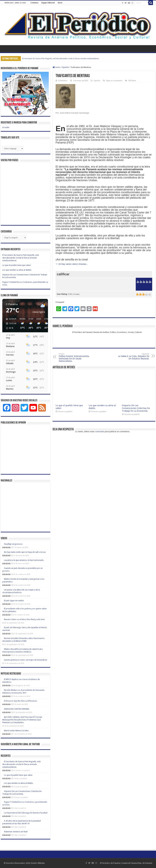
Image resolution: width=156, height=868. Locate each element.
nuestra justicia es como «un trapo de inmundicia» (26, 660)
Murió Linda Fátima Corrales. (16, 731)
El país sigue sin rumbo (14, 601)
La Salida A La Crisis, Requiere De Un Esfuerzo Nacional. (134, 356)
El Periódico (63, 81)
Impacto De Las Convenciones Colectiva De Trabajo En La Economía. (136, 408)
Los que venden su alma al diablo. (17, 270)
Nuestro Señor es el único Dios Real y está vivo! (24, 619)
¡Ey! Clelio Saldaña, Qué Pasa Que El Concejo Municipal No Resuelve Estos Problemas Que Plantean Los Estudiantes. (22, 720)
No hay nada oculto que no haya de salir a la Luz (25, 552)
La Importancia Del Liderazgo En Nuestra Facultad (26, 813)
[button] (10, 323)
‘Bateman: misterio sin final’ (16, 832)
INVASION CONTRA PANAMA (17, 709)
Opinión (65, 67)
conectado (100, 431)
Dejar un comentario (114, 81)
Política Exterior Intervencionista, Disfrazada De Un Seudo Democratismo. (74, 358)
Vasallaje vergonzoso (13, 544)
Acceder (6, 127)
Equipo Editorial (48, 3)
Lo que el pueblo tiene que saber (17, 265)
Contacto (34, 3)
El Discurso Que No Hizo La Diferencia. (23, 701)
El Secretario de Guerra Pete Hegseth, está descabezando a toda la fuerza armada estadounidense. (61, 58)
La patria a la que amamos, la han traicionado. (24, 560)
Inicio (60, 3)
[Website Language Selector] (13, 149)
